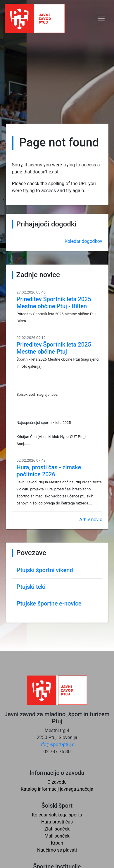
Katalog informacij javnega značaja (57, 789)
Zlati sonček (57, 829)
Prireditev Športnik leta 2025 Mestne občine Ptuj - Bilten (54, 303)
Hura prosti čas (57, 822)
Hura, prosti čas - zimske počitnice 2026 (49, 471)
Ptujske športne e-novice (49, 603)
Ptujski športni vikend (45, 570)
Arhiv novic (91, 520)
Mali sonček (57, 836)
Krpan (57, 843)
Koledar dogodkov (83, 241)
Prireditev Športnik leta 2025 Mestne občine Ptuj (54, 348)
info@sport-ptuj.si (57, 745)
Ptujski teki (31, 587)
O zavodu (57, 782)
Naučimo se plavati (57, 850)
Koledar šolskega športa (57, 815)
